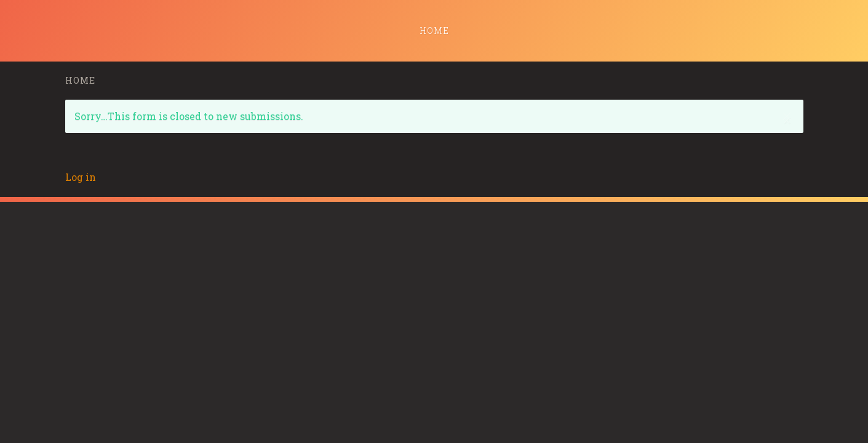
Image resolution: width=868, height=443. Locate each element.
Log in (81, 177)
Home (434, 30)
